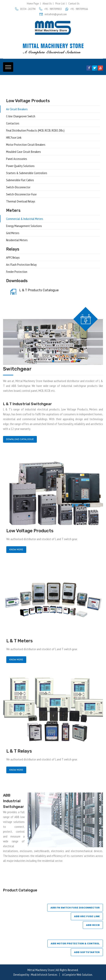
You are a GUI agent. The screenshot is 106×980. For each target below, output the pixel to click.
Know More (16, 549)
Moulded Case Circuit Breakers (23, 152)
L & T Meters (20, 641)
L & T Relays (19, 751)
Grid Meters (13, 233)
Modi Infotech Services (44, 975)
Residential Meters (17, 240)
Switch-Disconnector (18, 187)
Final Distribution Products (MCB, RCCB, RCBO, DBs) (35, 130)
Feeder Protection (17, 272)
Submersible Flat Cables (20, 180)
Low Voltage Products (30, 531)
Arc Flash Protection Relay (21, 265)
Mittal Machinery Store (41, 970)
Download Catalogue (20, 439)
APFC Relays (13, 257)
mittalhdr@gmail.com (53, 14)
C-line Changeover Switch (21, 116)
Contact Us (74, 3)
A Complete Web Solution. (78, 975)
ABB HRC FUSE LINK (87, 916)
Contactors (13, 123)
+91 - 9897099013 (50, 9)
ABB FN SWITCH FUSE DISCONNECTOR (75, 908)
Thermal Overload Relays (21, 201)
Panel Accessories (17, 159)
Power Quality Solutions (20, 166)
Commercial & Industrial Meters (25, 219)
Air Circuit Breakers (17, 109)
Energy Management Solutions (24, 226)
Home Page (33, 3)
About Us (47, 3)
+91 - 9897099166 (77, 9)
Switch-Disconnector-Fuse (21, 194)
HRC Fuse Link (14, 137)
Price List (60, 3)
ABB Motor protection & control (75, 944)
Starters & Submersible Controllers (27, 173)
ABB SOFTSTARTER (87, 952)
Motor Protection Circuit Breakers (26, 145)
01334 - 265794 (25, 9)
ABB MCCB (93, 925)
